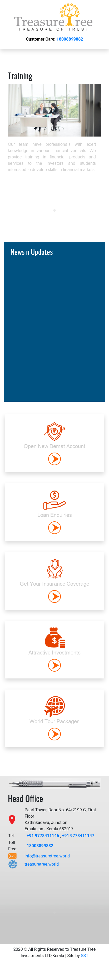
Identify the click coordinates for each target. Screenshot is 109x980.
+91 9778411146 (43, 836)
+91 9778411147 (78, 836)
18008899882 (70, 39)
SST (85, 956)
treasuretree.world (42, 864)
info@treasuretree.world (47, 856)
